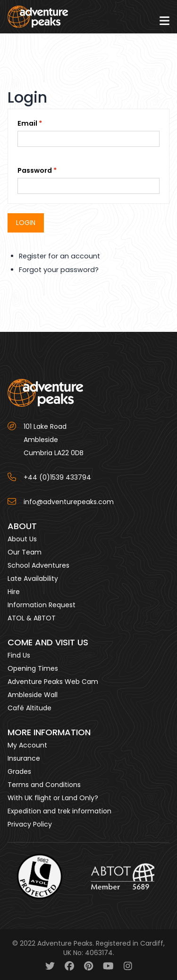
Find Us (19, 655)
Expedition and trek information (59, 811)
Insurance (24, 758)
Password (35, 170)
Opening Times (33, 668)
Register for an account (59, 256)
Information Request (42, 605)
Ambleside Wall (33, 695)
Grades (19, 771)
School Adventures (38, 565)
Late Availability (33, 578)
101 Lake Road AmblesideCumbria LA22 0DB (54, 440)
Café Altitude (29, 708)
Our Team (25, 552)
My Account (27, 745)
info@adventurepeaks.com (69, 502)
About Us (22, 539)
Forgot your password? (59, 270)
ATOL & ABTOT (32, 618)
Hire (14, 592)
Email (27, 123)
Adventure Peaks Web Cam (53, 682)
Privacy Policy (30, 824)
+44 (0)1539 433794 (57, 477)
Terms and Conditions (44, 785)
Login (26, 223)
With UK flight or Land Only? (53, 798)
